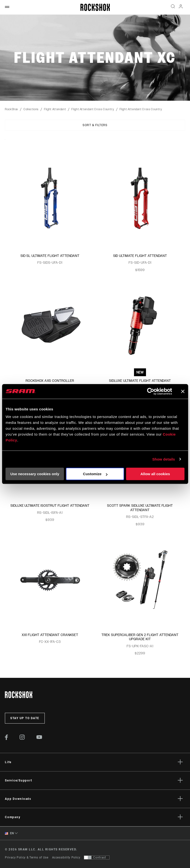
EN (9, 833)
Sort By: (5, 143)
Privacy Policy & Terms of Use (27, 857)
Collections (31, 109)
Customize (95, 474)
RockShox (11, 109)
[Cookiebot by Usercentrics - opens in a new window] (151, 391)
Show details (164, 459)
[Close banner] (183, 391)
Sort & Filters (95, 125)
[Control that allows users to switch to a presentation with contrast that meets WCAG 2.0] (97, 857)
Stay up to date (25, 718)
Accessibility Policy (66, 857)
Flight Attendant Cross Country (93, 109)
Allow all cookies (155, 474)
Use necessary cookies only (35, 474)
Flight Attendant (55, 109)
